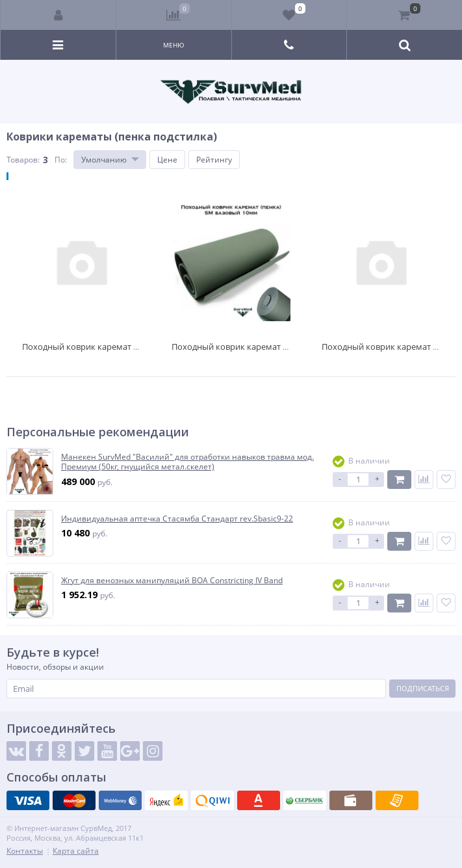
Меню (174, 45)
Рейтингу (214, 160)
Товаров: (23, 160)
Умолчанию (104, 160)
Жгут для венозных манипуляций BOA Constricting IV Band (172, 581)
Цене (167, 160)
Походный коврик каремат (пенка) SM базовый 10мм (279, 347)
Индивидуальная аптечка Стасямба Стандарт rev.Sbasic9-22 (177, 519)
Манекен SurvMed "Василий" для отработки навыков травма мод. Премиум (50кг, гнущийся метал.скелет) (187, 462)
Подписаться (423, 688)
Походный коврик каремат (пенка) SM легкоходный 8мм (137, 347)
